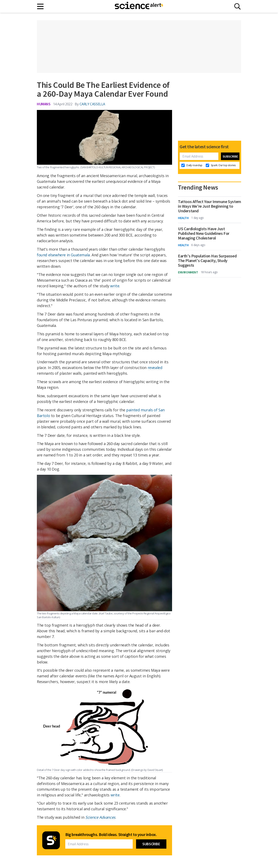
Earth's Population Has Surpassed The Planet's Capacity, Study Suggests (207, 261)
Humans (44, 104)
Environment (188, 272)
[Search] (237, 6)
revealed (155, 368)
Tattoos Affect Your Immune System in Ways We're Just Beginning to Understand (210, 206)
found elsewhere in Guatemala (63, 255)
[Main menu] (41, 6)
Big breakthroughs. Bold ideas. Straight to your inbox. (111, 835)
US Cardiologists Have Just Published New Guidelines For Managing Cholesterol (204, 233)
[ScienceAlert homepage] (139, 6)
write (115, 286)
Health (183, 218)
